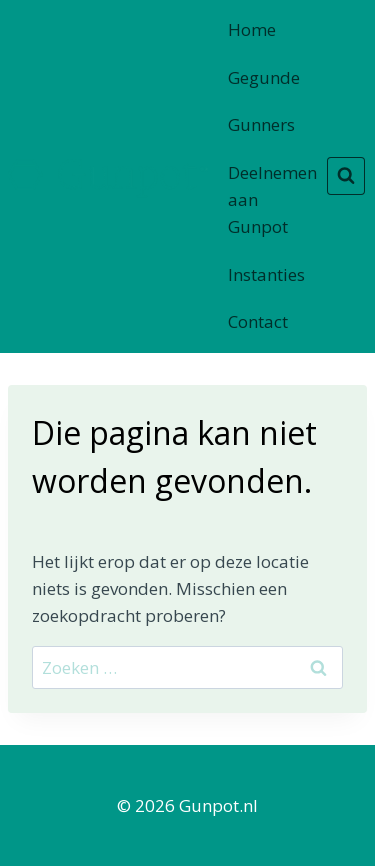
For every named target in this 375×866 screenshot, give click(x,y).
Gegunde (264, 77)
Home (252, 29)
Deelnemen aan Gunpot (272, 199)
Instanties (266, 274)
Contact (258, 321)
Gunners (261, 124)
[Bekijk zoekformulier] (346, 176)
